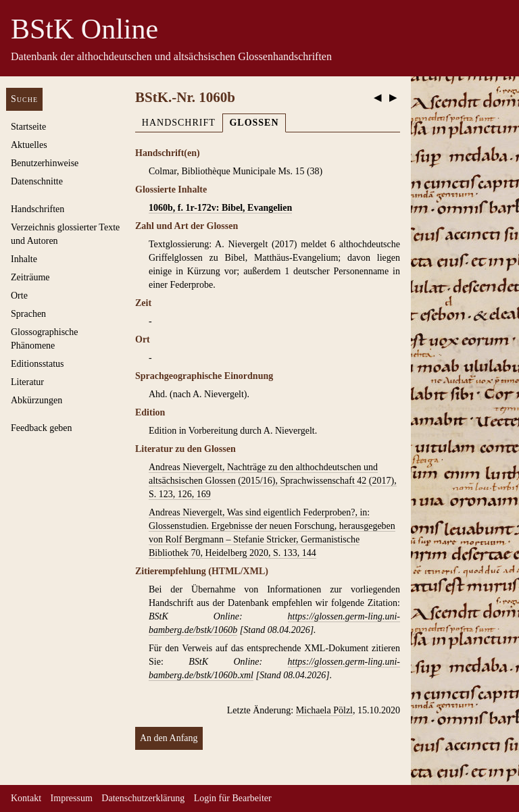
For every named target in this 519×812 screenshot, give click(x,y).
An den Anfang (169, 738)
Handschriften (38, 209)
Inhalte (24, 259)
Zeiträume (30, 277)
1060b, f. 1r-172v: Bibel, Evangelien (220, 208)
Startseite (28, 127)
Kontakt (26, 798)
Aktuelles (29, 145)
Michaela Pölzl (324, 710)
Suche (24, 99)
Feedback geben (42, 428)
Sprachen (28, 314)
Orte (19, 296)
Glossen (254, 123)
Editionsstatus (38, 364)
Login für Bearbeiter (233, 798)
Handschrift (179, 123)
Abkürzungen (36, 400)
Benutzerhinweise (45, 163)
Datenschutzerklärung (143, 798)
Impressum (72, 798)
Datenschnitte (37, 181)
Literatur (27, 382)
